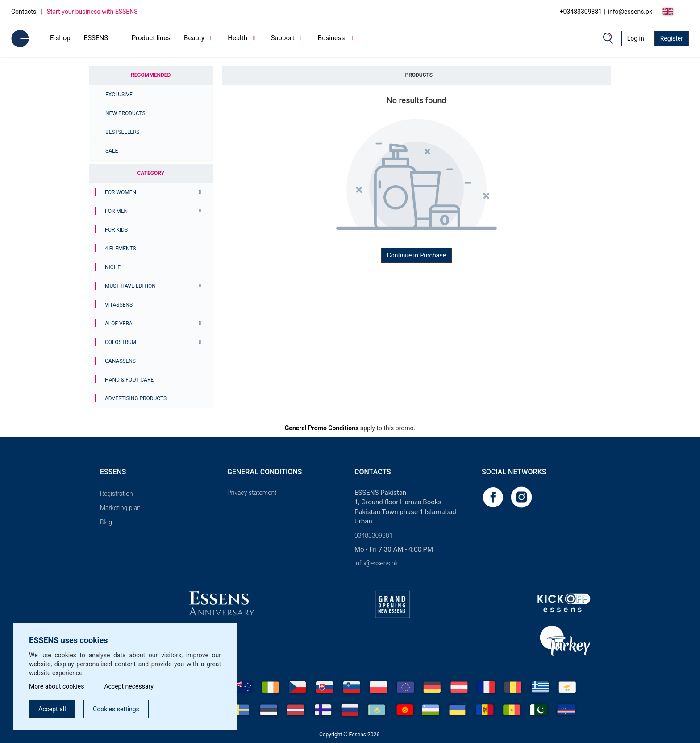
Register (672, 38)
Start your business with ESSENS (92, 12)
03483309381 (373, 535)
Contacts (24, 12)
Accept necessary (129, 686)
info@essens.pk (630, 12)
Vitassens (119, 305)
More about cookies (56, 686)
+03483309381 (581, 12)
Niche (113, 267)
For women (121, 192)
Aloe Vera (119, 324)
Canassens (120, 361)
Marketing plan (120, 508)
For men (116, 211)
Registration (117, 494)
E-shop (60, 38)
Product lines (151, 38)
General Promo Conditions (322, 428)
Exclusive (119, 95)
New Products (125, 113)
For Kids (116, 230)
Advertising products (136, 398)
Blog (106, 522)
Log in (636, 38)
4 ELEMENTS (121, 249)
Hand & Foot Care (129, 380)
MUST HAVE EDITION (130, 286)
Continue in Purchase (417, 255)
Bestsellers (123, 132)
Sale (112, 151)
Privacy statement (252, 493)
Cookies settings (116, 709)
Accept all (52, 709)
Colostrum (121, 342)
